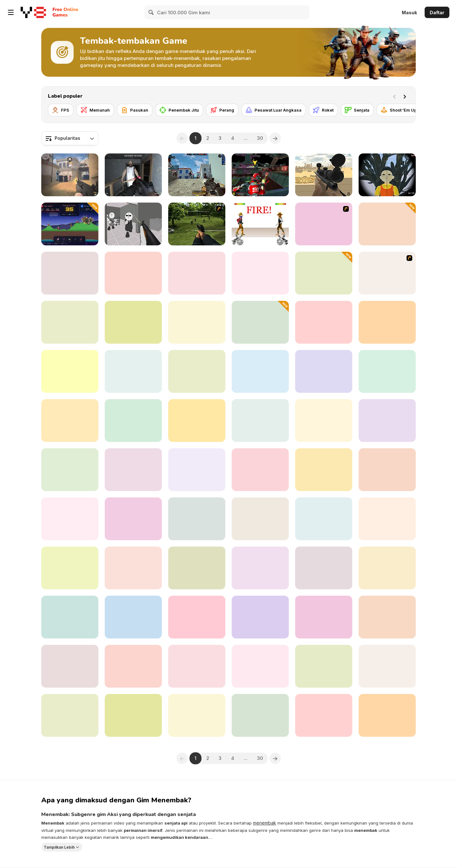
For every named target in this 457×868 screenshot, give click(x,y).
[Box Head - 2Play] (324, 224)
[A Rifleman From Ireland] (197, 666)
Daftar (437, 13)
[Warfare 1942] (387, 371)
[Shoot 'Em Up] (399, 110)
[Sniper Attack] (324, 175)
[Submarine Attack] (324, 666)
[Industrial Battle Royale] (70, 519)
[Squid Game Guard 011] (387, 175)
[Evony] (133, 568)
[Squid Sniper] (70, 371)
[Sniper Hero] (197, 519)
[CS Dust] (70, 273)
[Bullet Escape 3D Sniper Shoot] (70, 568)
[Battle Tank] (260, 519)
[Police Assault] (70, 421)
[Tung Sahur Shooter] (260, 371)
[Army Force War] (197, 421)
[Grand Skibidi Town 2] (387, 322)
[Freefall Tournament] (260, 175)
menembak (265, 823)
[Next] (406, 96)
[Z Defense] (70, 617)
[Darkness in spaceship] (324, 421)
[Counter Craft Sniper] (324, 519)
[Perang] (222, 110)
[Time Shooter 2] (133, 273)
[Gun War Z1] (260, 617)
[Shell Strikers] (70, 224)
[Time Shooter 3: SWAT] (70, 715)
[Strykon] (260, 568)
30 (260, 138)
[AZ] (387, 273)
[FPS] (61, 110)
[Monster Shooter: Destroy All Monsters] (260, 470)
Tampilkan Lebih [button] (59, 847)
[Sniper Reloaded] (70, 666)
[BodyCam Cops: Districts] (387, 568)
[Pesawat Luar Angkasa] (274, 110)
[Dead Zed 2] (197, 224)
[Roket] (323, 110)
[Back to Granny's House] (133, 175)
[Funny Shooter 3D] (260, 715)
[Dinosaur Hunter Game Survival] (324, 470)
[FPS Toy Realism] (70, 322)
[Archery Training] (387, 617)
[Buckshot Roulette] (324, 568)
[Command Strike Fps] (197, 470)
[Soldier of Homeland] (260, 666)
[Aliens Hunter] (197, 322)
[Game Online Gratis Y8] (33, 12)
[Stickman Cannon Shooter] (260, 421)
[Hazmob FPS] (197, 175)
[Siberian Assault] (197, 371)
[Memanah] (95, 110)
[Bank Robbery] (387, 666)
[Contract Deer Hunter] (324, 322)
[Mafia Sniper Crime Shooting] (133, 371)
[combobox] (70, 138)
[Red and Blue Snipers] (133, 322)
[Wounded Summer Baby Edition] (387, 421)
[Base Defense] (133, 421)
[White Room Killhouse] (387, 224)
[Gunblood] (260, 224)
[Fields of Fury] (133, 715)
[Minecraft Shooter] (133, 617)
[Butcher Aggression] (70, 470)
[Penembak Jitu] (179, 110)
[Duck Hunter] (387, 470)
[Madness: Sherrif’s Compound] (133, 224)
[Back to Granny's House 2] (324, 371)
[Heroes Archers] (197, 617)
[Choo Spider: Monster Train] (260, 273)
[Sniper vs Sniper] (324, 617)
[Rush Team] (133, 666)
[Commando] (387, 715)
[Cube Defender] (324, 273)
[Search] (151, 12)
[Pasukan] (135, 110)
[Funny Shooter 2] (133, 470)
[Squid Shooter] (197, 715)
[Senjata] (357, 110)
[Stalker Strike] (197, 273)
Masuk (409, 13)
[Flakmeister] (324, 715)
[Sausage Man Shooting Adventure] (260, 322)
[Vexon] (70, 175)
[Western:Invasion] (197, 568)
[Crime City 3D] (133, 519)
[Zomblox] (387, 519)
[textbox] (70, 138)
